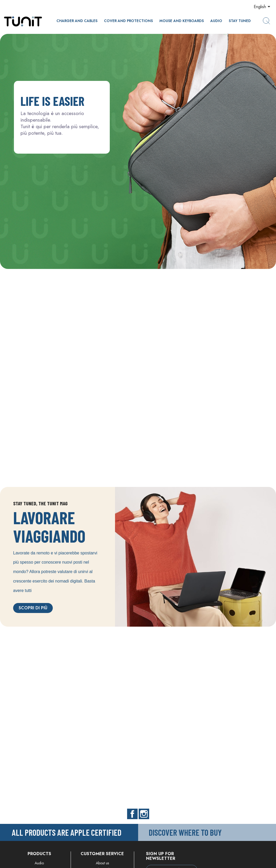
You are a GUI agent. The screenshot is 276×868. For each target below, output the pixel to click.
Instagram (144, 814)
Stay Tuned (240, 21)
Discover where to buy (185, 832)
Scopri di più (33, 608)
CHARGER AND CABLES (77, 21)
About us (102, 863)
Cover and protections (128, 21)
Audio (216, 21)
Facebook (132, 814)
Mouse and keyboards (182, 21)
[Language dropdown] (263, 7)
